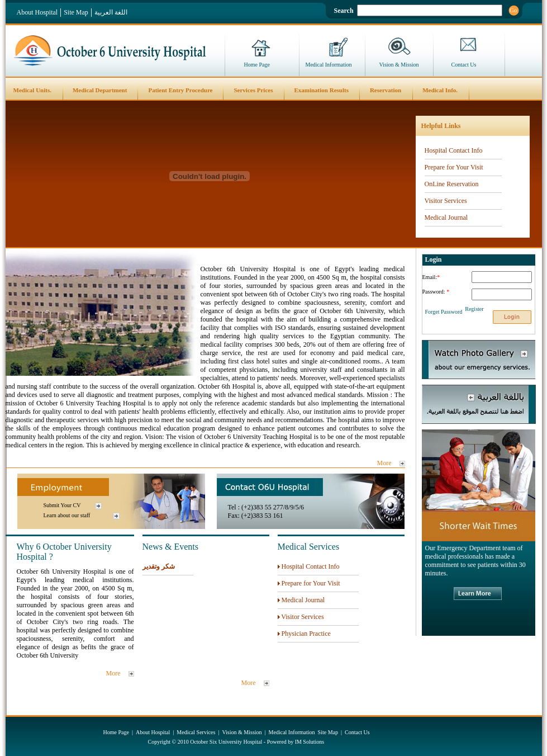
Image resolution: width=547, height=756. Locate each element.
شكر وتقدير (159, 566)
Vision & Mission (399, 65)
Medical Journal (446, 218)
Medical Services (196, 732)
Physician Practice (306, 634)
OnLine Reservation (452, 184)
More (384, 463)
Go (513, 10)
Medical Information (329, 65)
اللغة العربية (111, 12)
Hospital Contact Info (454, 150)
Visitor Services (446, 201)
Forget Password (444, 312)
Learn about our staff (67, 515)
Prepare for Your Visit (454, 167)
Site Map (76, 12)
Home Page (257, 65)
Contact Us (464, 65)
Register (474, 309)
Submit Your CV (62, 505)
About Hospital (37, 12)
